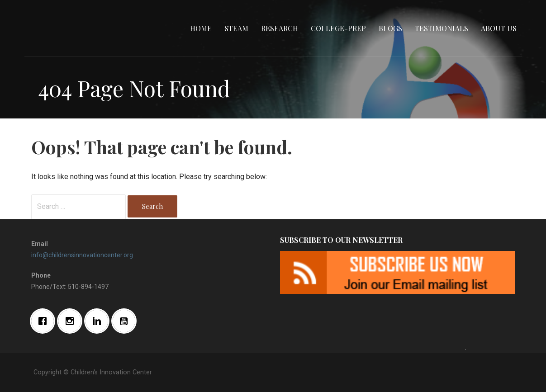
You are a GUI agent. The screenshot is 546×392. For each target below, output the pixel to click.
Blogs (390, 28)
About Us (499, 28)
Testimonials (442, 28)
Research (280, 28)
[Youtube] (126, 321)
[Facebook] (45, 321)
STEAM (236, 28)
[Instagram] (72, 321)
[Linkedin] (99, 321)
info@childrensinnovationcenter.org (82, 255)
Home (201, 28)
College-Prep (338, 28)
